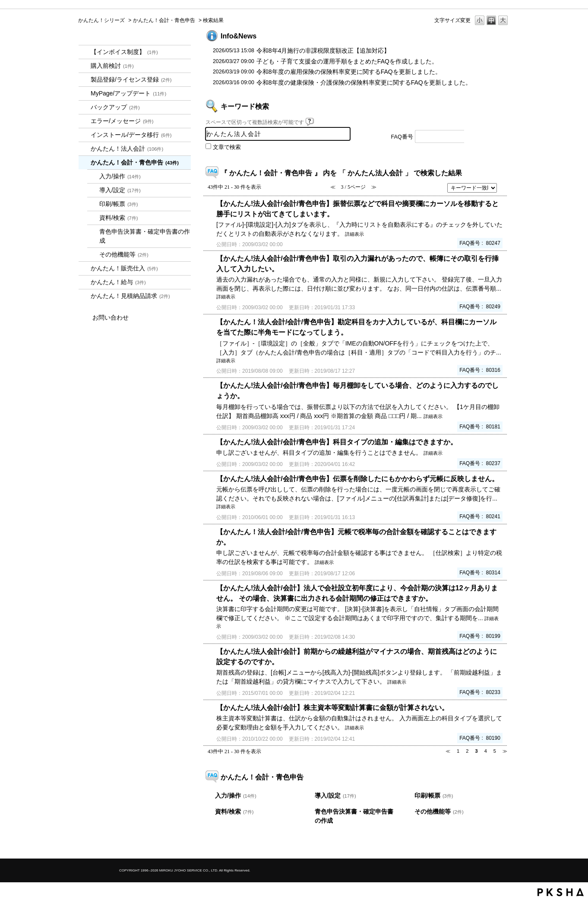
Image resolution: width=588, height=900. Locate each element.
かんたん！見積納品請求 (130, 296)
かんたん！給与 (118, 282)
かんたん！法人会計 (127, 149)
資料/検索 (119, 218)
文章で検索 (227, 147)
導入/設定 (120, 190)
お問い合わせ (111, 317)
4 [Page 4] (486, 751)
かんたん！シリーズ (101, 20)
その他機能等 (124, 254)
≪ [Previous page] (448, 751)
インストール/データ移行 (131, 135)
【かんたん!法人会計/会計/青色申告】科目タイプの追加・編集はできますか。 (337, 442)
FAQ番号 (402, 137)
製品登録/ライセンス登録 (131, 79)
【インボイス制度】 (124, 52)
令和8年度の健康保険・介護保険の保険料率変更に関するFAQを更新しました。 (364, 82)
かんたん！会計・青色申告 (164, 20)
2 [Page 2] (467, 751)
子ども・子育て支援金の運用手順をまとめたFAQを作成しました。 (347, 61)
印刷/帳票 (119, 204)
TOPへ (488, 845)
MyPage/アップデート (128, 93)
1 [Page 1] (458, 751)
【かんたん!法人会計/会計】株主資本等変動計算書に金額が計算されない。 (332, 707)
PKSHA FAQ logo (561, 892)
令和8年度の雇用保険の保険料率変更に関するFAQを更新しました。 (349, 72)
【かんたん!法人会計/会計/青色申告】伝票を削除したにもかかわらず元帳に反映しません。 (357, 479)
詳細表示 (354, 234)
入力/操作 (120, 176)
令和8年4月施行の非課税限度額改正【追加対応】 (323, 51)
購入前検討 (112, 66)
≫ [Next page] (505, 751)
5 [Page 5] (495, 751)
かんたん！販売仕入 (124, 268)
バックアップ (115, 107)
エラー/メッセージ (122, 121)
